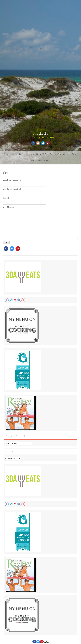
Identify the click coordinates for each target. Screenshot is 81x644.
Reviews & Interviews (60, 154)
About (14, 154)
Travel (74, 154)
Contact (48, 160)
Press (22, 154)
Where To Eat (42, 154)
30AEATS (41, 133)
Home (6, 154)
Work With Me (36, 160)
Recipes (30, 154)
